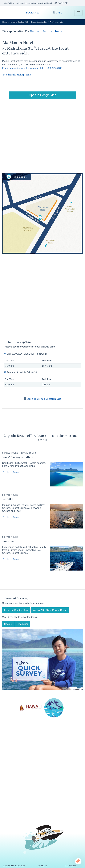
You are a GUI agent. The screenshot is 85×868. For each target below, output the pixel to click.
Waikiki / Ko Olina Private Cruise (50, 610)
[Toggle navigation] (78, 13)
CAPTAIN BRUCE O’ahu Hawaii (6, 13)
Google (8, 624)
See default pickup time (17, 75)
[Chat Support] (78, 861)
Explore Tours (11, 472)
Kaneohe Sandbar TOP (19, 22)
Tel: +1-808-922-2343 (51, 68)
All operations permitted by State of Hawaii (34, 3)
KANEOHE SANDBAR (14, 866)
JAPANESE (61, 3)
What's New (9, 3)
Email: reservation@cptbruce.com (20, 68)
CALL (57, 13)
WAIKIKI (42, 866)
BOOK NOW (33, 13)
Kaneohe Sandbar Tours (46, 31)
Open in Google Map (43, 95)
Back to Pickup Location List (43, 399)
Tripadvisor (22, 624)
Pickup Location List (39, 22)
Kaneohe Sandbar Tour (16, 610)
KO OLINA (71, 866)
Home (5, 22)
